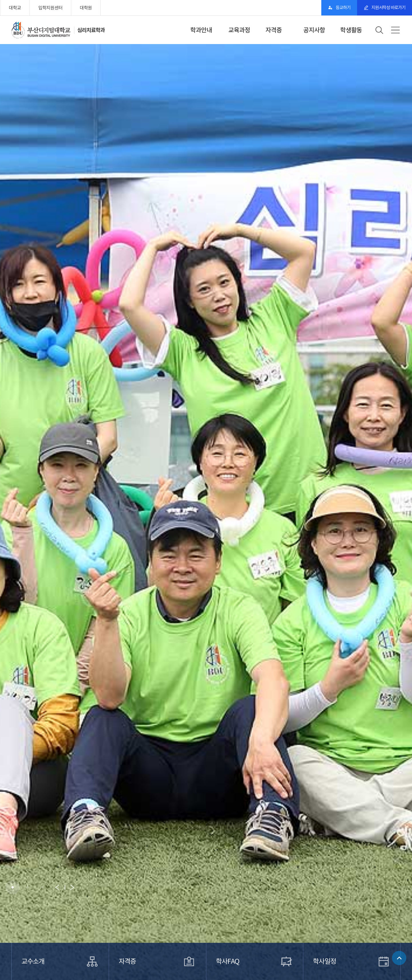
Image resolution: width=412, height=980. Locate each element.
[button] (13, 887)
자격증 (274, 30)
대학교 (15, 8)
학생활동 (351, 30)
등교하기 (334, 8)
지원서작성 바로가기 (385, 8)
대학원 (86, 8)
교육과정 (239, 30)
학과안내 (201, 30)
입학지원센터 (50, 8)
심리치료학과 (92, 30)
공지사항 (314, 30)
